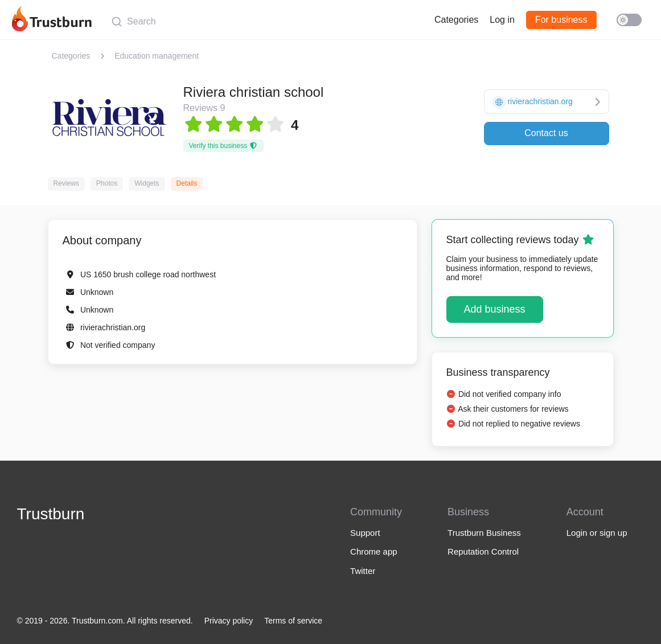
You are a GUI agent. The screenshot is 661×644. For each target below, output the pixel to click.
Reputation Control (483, 551)
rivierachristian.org (113, 327)
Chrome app (374, 551)
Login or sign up (597, 533)
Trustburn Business (484, 533)
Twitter (363, 571)
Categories (456, 20)
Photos (107, 183)
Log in (502, 20)
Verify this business (223, 146)
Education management (157, 56)
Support (365, 533)
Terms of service (293, 621)
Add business (495, 309)
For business (561, 20)
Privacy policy (229, 621)
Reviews (66, 183)
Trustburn (51, 514)
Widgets (147, 183)
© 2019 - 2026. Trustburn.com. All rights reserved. (105, 621)
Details (187, 183)
